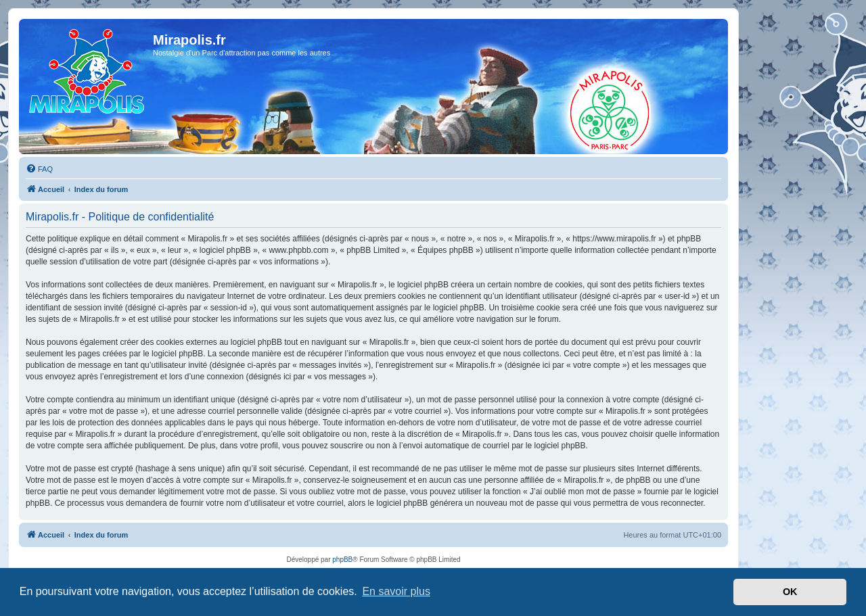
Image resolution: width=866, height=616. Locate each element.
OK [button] (790, 592)
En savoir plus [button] (396, 591)
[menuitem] (39, 169)
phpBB (342, 560)
